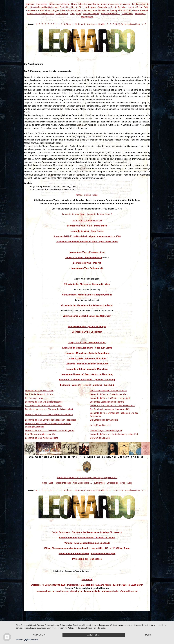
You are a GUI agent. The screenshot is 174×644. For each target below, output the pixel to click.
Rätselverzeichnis (91, 14)
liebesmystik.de (92, 591)
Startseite (30, 4)
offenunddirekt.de (129, 591)
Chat (72, 14)
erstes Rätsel (62, 14)
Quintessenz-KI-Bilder (96, 24)
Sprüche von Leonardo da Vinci (87, 220)
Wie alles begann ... (111, 14)
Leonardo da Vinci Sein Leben (39, 391)
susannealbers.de (45, 591)
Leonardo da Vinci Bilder (74, 214)
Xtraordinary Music (132, 24)
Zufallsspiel (140, 14)
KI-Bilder (67, 24)
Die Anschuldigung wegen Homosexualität (110, 409)
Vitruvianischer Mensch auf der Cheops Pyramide (87, 295)
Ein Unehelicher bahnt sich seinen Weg (44, 406)
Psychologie (52, 10)
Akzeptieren (94, 635)
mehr (148, 635)
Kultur (139, 7)
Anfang (79, 195)
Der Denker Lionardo (100, 438)
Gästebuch (103, 10)
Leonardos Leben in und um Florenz (107, 402)
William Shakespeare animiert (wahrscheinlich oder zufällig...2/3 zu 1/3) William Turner (87, 548)
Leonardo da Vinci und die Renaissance (44, 402)
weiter (95, 195)
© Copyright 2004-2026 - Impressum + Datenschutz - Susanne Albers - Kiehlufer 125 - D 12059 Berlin (93, 585)
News (74, 4)
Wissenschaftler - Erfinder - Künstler (96, 538)
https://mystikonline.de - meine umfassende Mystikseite (104, 4)
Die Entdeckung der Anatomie (104, 420)
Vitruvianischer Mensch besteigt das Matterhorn (87, 316)
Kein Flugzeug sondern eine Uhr (40, 434)
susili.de (60, 591)
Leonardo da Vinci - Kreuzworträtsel (87, 252)
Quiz (79, 14)
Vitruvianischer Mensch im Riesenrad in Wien (87, 284)
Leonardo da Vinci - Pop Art (87, 263)
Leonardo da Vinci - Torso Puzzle (87, 231)
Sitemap (114, 10)
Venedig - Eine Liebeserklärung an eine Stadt (87, 543)
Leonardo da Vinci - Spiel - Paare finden (87, 226)
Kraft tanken (91, 7)
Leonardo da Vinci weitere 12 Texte (42, 438)
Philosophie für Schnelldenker (74, 554)
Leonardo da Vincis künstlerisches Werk (109, 394)
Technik (121, 7)
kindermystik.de (110, 591)
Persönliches (125, 10)
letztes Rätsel (87, 17)
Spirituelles (103, 7)
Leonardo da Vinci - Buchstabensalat (83, 258)
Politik (147, 7)
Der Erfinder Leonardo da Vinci (40, 394)
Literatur (131, 7)
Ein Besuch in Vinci (34, 398)
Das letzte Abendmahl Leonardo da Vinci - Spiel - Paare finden (87, 242)
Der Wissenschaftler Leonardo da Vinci (108, 391)
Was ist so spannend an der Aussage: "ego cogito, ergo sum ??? (87, 478)
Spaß (42, 10)
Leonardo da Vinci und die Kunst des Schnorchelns (49, 415)
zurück (87, 195)
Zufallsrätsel (127, 14)
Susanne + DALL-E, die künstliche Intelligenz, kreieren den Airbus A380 (87, 236)
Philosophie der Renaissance (87, 559)
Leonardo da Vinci (68, 538)
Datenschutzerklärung (59, 4)
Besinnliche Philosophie (103, 554)
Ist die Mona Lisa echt (100, 425)
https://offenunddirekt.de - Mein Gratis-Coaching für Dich (57, 7)
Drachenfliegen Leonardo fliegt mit (106, 430)
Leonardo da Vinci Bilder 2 (99, 214)
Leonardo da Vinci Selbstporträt (87, 268)
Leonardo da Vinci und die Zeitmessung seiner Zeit (114, 434)
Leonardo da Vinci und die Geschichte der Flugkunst (50, 430)
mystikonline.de (74, 591)
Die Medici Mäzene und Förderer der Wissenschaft (49, 409)
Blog (135, 10)
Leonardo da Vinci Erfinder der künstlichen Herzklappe (51, 420)
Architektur (32, 10)
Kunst (113, 7)
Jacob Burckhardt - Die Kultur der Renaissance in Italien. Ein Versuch (87, 532)
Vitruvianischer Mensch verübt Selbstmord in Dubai (87, 305)
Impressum (42, 4)
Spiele (63, 10)
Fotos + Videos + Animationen (82, 10)
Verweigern (39, 635)
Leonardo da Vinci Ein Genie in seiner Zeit (110, 398)
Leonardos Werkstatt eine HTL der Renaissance (113, 406)
